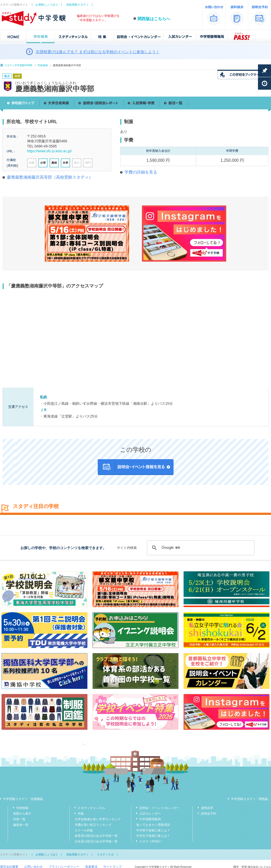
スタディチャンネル (92, 808)
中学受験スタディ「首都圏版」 (25, 799)
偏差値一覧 (21, 825)
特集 (81, 814)
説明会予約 (209, 814)
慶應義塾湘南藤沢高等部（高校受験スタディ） (50, 177)
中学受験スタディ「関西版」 (251, 799)
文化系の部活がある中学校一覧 (96, 841)
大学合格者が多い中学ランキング (98, 819)
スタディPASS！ (151, 841)
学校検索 (43, 65)
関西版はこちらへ (154, 19)
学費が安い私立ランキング (93, 825)
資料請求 (207, 808)
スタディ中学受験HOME (18, 65)
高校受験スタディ (77, 5)
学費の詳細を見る (141, 172)
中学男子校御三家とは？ (153, 830)
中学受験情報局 (150, 819)
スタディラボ (105, 854)
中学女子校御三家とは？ (153, 836)
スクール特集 (84, 830)
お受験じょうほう (47, 5)
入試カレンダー (150, 814)
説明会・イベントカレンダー (159, 808)
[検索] (200, 548)
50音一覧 (19, 819)
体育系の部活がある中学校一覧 (96, 836)
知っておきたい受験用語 (153, 825)
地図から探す (22, 814)
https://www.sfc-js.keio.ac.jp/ (49, 151)
